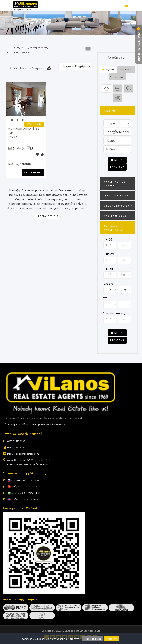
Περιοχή (110, 111)
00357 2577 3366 (16, 447)
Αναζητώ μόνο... (117, 216)
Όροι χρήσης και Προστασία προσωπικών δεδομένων (35, 424)
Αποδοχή (111, 639)
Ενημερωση (117, 160)
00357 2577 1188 (16, 441)
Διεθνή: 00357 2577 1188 (25, 499)
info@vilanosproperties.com (23, 454)
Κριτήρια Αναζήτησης (113, 228)
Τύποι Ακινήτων (116, 195)
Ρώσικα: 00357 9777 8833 (25, 480)
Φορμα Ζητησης (48, 216)
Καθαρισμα (117, 167)
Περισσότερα (92, 639)
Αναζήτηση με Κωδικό (114, 183)
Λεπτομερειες (33, 172)
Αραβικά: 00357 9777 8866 (26, 493)
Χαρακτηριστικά (117, 206)
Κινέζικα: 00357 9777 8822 (26, 487)
